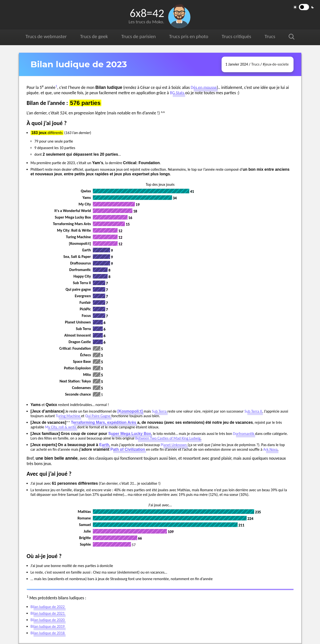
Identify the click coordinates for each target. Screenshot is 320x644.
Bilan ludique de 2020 (48, 620)
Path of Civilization (128, 449)
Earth (104, 445)
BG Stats (177, 93)
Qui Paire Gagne (98, 416)
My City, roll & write (61, 427)
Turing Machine (68, 416)
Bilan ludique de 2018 (48, 633)
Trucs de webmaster (46, 36)
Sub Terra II (253, 411)
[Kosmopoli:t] (130, 411)
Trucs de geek (94, 36)
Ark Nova (270, 449)
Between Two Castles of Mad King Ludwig (168, 438)
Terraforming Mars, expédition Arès (104, 422)
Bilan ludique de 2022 (48, 607)
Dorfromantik (244, 434)
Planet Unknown (174, 445)
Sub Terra (159, 411)
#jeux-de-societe (276, 64)
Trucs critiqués (236, 36)
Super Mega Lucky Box (130, 434)
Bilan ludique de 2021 (48, 613)
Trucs (270, 36)
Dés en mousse (204, 87)
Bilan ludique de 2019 (48, 626)
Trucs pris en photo (189, 36)
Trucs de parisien (138, 36)
